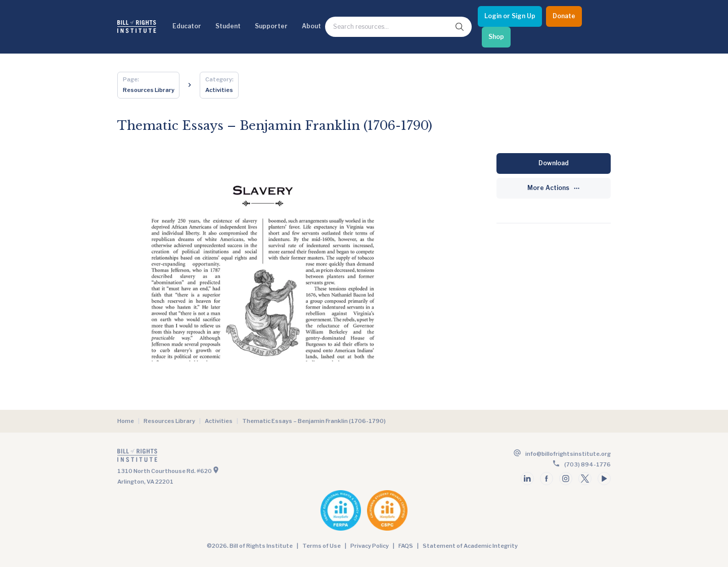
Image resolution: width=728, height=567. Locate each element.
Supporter (271, 26)
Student (228, 26)
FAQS (406, 546)
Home (126, 421)
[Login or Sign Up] (510, 16)
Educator (187, 26)
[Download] (554, 163)
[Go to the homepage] (240, 457)
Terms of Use (322, 546)
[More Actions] (554, 188)
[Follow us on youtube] (604, 479)
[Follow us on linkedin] (527, 479)
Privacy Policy (370, 546)
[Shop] (496, 37)
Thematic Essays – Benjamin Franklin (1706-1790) (314, 421)
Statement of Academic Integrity (470, 546)
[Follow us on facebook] (547, 479)
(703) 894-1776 (587, 464)
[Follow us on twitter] (585, 479)
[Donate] (564, 16)
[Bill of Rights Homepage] (137, 27)
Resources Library (169, 421)
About (311, 26)
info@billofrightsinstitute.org (568, 454)
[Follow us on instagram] (566, 479)
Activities (219, 421)
